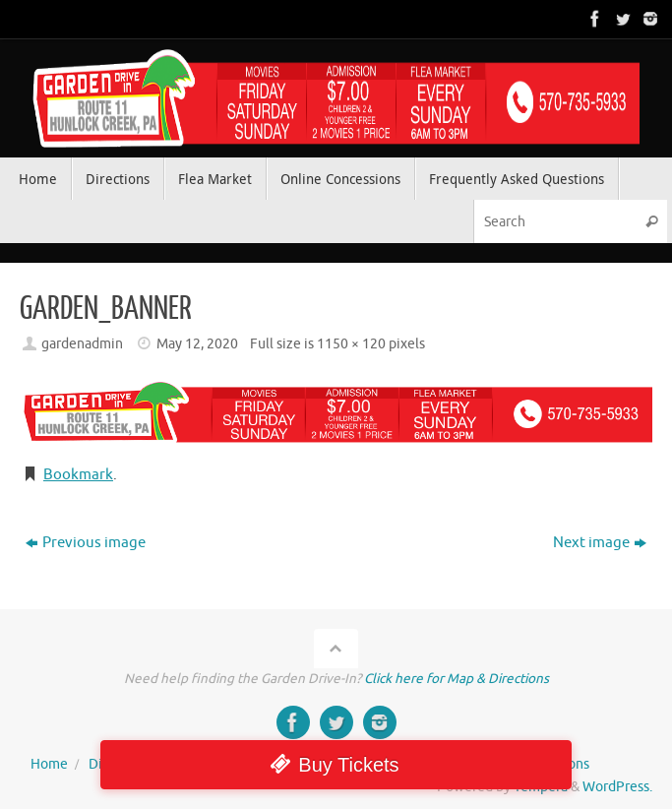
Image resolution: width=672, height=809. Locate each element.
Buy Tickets (348, 765)
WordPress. (617, 787)
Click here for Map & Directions (457, 679)
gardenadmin (82, 344)
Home (49, 764)
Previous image (86, 543)
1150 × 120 (351, 344)
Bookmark (78, 475)
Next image (600, 543)
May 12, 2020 (197, 344)
